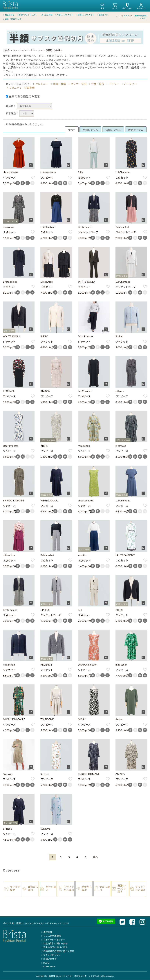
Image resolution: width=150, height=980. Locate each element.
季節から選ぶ (33, 889)
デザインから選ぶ (69, 889)
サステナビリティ (50, 955)
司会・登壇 (58, 84)
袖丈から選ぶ (87, 889)
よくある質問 (46, 14)
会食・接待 (96, 84)
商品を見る (8, 14)
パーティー (129, 84)
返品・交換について (12, 19)
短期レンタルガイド (85, 14)
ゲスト (126, 15)
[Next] (95, 857)
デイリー (112, 84)
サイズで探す (15, 889)
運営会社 (46, 932)
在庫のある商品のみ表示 (23, 97)
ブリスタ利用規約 (51, 936)
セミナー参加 (77, 84)
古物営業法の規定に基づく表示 (57, 951)
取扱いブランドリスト (27, 14)
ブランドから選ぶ (140, 889)
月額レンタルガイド (64, 14)
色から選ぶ (51, 889)
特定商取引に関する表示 (54, 944)
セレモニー (40, 84)
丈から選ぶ (105, 889)
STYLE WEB (48, 967)
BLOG (45, 963)
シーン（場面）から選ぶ (50, 51)
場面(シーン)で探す (122, 889)
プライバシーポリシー (53, 940)
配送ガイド (102, 14)
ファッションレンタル (24, 51)
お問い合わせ (48, 959)
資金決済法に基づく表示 (54, 948)
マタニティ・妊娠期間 (20, 88)
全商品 (6, 51)
